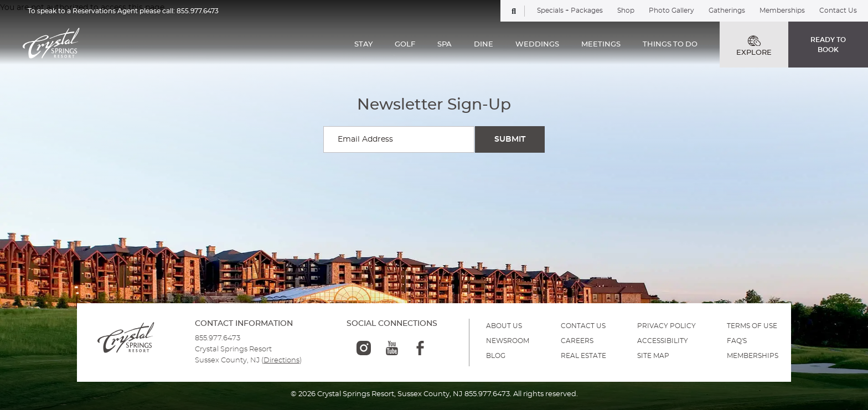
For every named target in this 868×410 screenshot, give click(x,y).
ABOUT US (504, 326)
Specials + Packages (570, 11)
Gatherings (727, 11)
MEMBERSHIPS (753, 356)
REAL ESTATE (583, 356)
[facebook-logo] (420, 348)
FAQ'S (737, 341)
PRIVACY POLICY (666, 326)
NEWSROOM (508, 341)
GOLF (405, 45)
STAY (363, 45)
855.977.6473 (198, 11)
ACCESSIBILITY (663, 341)
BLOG (496, 356)
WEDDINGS (537, 45)
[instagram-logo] (364, 348)
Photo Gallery (671, 11)
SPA (445, 45)
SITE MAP (653, 356)
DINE (484, 45)
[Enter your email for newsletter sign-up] (399, 139)
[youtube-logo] (392, 348)
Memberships (782, 11)
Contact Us (838, 11)
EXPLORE (754, 46)
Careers (577, 341)
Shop (626, 11)
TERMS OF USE (752, 326)
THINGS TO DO (670, 45)
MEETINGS (601, 45)
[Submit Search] (510, 139)
